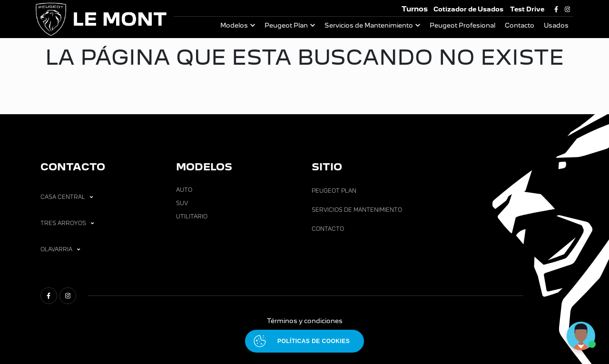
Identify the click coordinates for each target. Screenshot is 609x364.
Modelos (234, 25)
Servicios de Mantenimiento (369, 25)
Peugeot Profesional (462, 25)
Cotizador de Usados (468, 9)
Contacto (520, 25)
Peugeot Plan (286, 25)
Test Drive (527, 9)
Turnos (415, 9)
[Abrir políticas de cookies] (304, 341)
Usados (556, 25)
